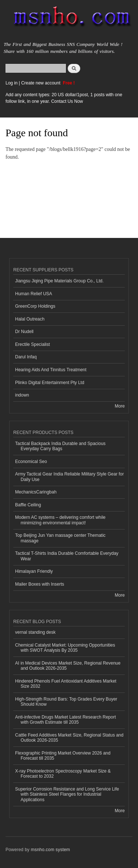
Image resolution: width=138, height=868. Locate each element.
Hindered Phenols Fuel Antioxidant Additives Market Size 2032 (66, 684)
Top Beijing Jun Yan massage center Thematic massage (60, 538)
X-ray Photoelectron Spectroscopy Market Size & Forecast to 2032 (63, 774)
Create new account (41, 83)
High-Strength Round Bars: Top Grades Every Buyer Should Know (66, 702)
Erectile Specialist (33, 344)
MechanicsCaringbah (36, 492)
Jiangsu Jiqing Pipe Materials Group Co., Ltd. (59, 281)
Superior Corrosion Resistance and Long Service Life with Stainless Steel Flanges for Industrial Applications (67, 794)
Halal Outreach (30, 319)
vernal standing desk (35, 632)
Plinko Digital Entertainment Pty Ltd (50, 383)
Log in (12, 83)
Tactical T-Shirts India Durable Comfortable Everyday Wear (67, 556)
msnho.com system (50, 850)
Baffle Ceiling (28, 505)
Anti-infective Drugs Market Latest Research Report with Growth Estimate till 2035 (66, 720)
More (120, 406)
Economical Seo (31, 462)
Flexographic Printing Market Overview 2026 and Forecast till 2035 (63, 756)
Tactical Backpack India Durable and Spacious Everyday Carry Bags (60, 446)
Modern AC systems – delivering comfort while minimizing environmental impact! (60, 520)
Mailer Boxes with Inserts (40, 584)
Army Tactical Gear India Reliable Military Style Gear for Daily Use (70, 477)
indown (22, 395)
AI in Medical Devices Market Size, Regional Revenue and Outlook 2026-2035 (68, 666)
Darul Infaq (26, 357)
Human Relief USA (34, 294)
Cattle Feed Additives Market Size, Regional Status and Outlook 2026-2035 (69, 738)
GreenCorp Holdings (35, 306)
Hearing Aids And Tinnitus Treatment (51, 370)
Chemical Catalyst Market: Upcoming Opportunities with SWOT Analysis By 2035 (65, 648)
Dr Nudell (24, 332)
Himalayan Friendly (34, 571)
